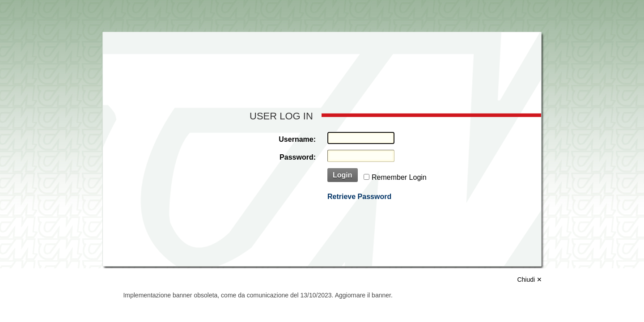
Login (343, 175)
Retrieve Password (359, 197)
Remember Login (399, 177)
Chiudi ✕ (530, 280)
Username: (297, 139)
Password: (298, 157)
